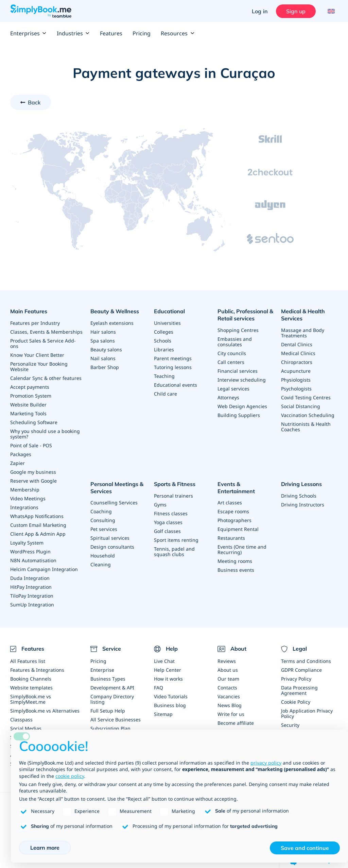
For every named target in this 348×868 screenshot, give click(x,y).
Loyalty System (27, 543)
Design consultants (112, 547)
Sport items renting (176, 540)
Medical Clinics (298, 353)
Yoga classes (168, 522)
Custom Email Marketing (38, 525)
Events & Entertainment (236, 488)
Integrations (24, 507)
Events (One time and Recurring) (242, 549)
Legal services (233, 389)
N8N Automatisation (33, 560)
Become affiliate (236, 723)
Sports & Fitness (175, 484)
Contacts (227, 688)
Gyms (160, 505)
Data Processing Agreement (299, 690)
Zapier (18, 463)
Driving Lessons (301, 484)
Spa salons (103, 341)
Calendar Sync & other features (46, 378)
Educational (169, 311)
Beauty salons (106, 349)
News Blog (230, 705)
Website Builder (28, 405)
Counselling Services (114, 503)
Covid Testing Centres (306, 397)
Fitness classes (171, 513)
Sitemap (163, 714)
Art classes (230, 503)
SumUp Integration (32, 605)
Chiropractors (297, 362)
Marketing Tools (28, 413)
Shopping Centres (238, 330)
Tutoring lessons (173, 367)
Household (103, 556)
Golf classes (167, 531)
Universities (167, 323)
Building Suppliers (239, 415)
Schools (163, 341)
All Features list (28, 661)
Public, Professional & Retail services (245, 315)
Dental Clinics (297, 344)
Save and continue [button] (305, 848)
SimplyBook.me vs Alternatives (45, 711)
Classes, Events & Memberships (46, 332)
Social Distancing (301, 406)
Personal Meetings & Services (117, 488)
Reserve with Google (33, 481)
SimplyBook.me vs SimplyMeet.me (31, 699)
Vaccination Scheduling (308, 415)
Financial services (238, 371)
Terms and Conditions (306, 661)
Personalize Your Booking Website (39, 366)
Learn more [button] (45, 848)
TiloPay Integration (32, 596)
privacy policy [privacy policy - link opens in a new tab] (266, 763)
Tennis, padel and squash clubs (174, 552)
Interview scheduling (242, 380)
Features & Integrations (37, 670)
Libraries (164, 349)
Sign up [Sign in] (296, 11)
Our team (228, 679)
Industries (73, 33)
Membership (25, 490)
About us (228, 670)
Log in (260, 11)
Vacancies (229, 696)
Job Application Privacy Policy (307, 713)
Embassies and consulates (235, 342)
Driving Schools (299, 496)
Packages (21, 454)
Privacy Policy (296, 679)
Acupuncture (296, 371)
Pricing (142, 33)
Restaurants (231, 538)
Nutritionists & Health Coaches (306, 427)
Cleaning (101, 564)
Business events (236, 570)
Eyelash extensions (112, 323)
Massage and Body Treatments (303, 333)
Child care (166, 394)
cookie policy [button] (70, 776)
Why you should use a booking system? (45, 434)
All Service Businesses (116, 720)
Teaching (164, 376)
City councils (232, 353)
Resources (178, 33)
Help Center (168, 670)
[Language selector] (330, 11)
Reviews (227, 661)
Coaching (101, 511)
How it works (168, 679)
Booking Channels (31, 679)
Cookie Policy (296, 702)
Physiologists (296, 380)
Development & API (112, 688)
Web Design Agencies (242, 406)
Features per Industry (35, 323)
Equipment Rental (238, 529)
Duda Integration (30, 578)
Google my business (33, 472)
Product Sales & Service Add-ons (43, 343)
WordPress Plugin (30, 552)
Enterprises (28, 33)
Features (111, 33)
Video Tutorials (171, 696)
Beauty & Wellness (115, 311)
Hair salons (103, 332)
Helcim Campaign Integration (44, 569)
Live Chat (164, 661)
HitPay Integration (31, 587)
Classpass (21, 720)
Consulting (103, 520)
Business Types (108, 679)
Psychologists (296, 389)
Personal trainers (173, 496)
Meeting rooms (235, 561)
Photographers (234, 520)
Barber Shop (105, 367)
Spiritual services (110, 538)
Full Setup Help (108, 711)
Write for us (231, 714)
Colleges (164, 332)
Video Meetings (28, 498)
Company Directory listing (112, 699)
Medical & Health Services (303, 315)
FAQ (159, 688)
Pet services (104, 529)
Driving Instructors (303, 505)
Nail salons (103, 358)
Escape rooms (233, 511)
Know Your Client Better (37, 355)
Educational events (176, 385)
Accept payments (30, 387)
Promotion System (31, 396)
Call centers (231, 362)
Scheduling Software (34, 422)
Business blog (170, 705)
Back (34, 102)
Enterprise (102, 670)
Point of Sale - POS (31, 445)
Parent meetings (173, 358)
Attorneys (228, 397)
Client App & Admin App (38, 534)
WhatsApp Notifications (37, 516)
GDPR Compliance (301, 670)
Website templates (31, 688)
